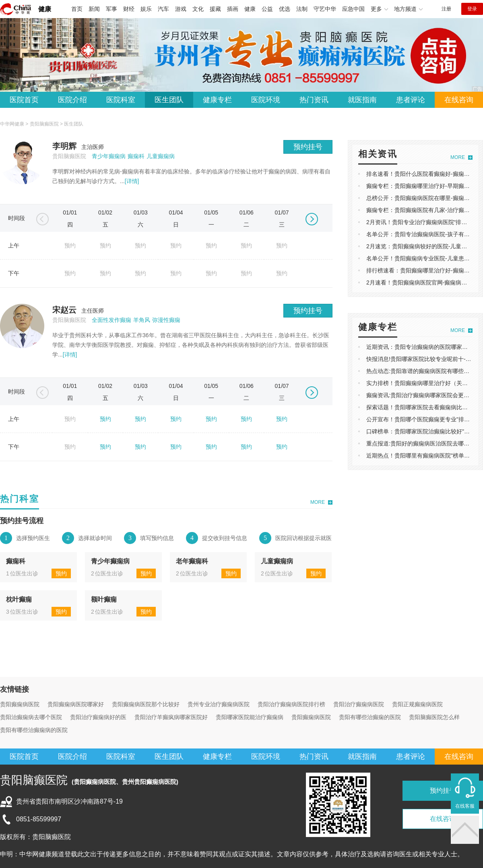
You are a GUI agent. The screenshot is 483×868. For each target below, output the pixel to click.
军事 (111, 9)
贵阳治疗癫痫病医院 (359, 704)
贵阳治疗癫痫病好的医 (98, 717)
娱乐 (146, 9)
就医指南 (362, 100)
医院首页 (24, 100)
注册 (446, 9)
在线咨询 (459, 100)
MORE (318, 502)
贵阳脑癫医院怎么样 (434, 717)
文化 (198, 9)
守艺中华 (325, 9)
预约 (105, 419)
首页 (77, 9)
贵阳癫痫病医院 (20, 704)
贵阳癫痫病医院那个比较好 (146, 704)
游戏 (181, 9)
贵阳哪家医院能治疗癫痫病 (250, 717)
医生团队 (169, 100)
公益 (267, 9)
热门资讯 (314, 100)
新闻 (94, 9)
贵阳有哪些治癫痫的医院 (370, 717)
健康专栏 (217, 100)
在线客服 (465, 806)
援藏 (215, 9)
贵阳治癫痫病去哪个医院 (31, 717)
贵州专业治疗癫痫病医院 (219, 704)
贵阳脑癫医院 (44, 124)
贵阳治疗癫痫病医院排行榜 (291, 704)
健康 (45, 9)
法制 (302, 9)
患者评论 (411, 100)
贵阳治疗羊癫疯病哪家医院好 (171, 717)
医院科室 (121, 100)
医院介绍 (72, 100)
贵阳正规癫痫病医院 (417, 704)
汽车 (163, 9)
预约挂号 (308, 147)
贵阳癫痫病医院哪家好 (76, 704)
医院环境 (266, 100)
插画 (233, 9)
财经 (129, 9)
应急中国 (353, 9)
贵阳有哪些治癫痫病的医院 (34, 730)
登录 (472, 9)
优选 (285, 9)
